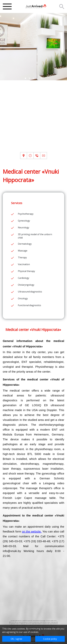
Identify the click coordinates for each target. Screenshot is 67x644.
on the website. (32, 532)
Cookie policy (50, 639)
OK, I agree (16, 639)
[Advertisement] (33, 118)
